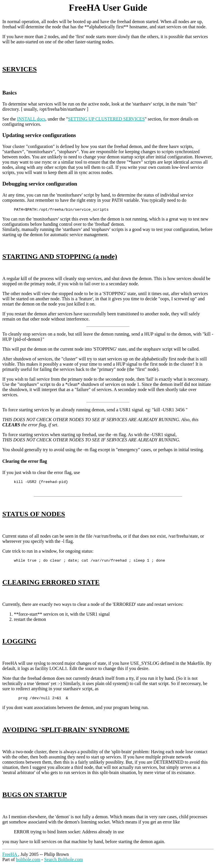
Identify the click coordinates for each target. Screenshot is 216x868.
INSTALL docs (31, 119)
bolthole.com (28, 863)
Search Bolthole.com (63, 863)
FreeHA (10, 858)
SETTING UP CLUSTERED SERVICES (106, 119)
